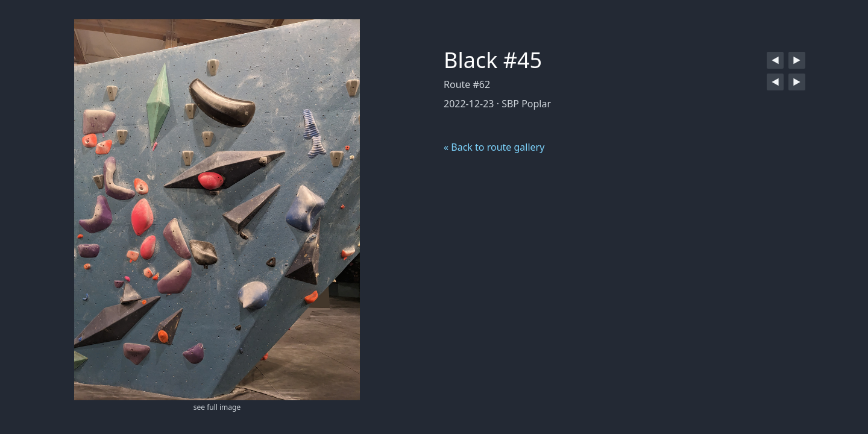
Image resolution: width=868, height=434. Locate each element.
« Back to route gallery (494, 147)
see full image (217, 407)
